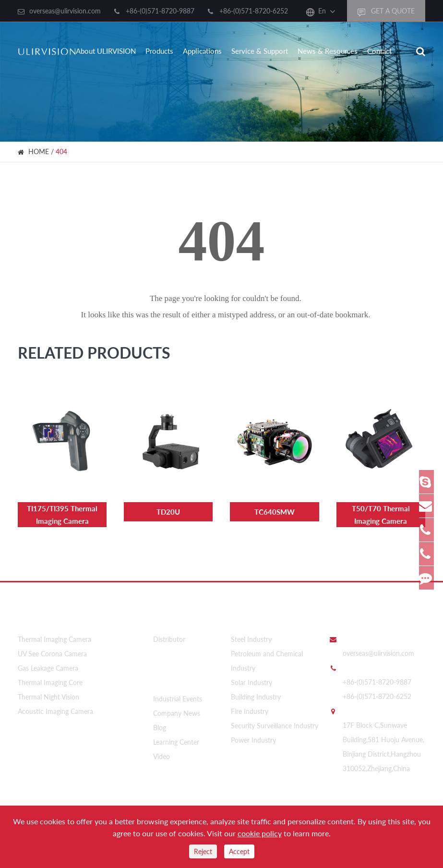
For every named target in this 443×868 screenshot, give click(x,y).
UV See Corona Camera (52, 649)
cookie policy (260, 833)
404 (61, 151)
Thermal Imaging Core (50, 678)
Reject (203, 851)
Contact (379, 51)
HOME (39, 151)
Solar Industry (251, 678)
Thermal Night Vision (48, 692)
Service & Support (260, 51)
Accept (239, 851)
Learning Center (176, 733)
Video (162, 747)
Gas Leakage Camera (48, 663)
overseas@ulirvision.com (65, 11)
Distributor (169, 634)
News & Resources (328, 51)
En (322, 11)
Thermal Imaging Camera (54, 634)
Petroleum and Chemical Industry (267, 656)
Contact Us (349, 613)
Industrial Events (178, 690)
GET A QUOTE (386, 11)
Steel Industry (251, 634)
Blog (160, 718)
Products (159, 51)
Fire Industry (250, 706)
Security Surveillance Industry (275, 721)
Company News (177, 704)
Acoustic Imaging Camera (55, 706)
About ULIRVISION (106, 51)
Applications (202, 51)
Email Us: (356, 634)
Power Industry (253, 735)
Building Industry (256, 692)
